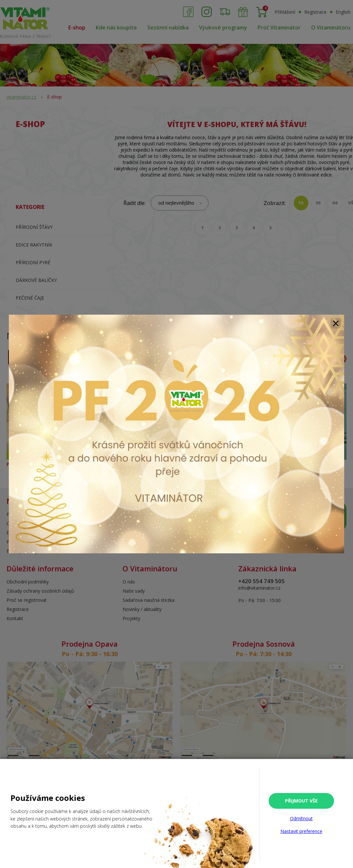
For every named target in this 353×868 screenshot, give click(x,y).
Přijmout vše (301, 801)
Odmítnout (301, 818)
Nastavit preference (301, 831)
